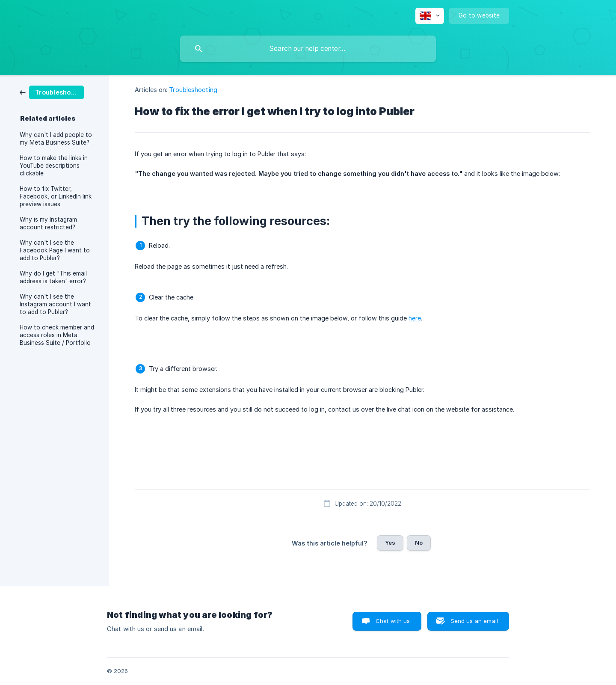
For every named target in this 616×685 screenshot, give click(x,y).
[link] (52, 92)
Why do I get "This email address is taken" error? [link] (53, 277)
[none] (430, 16)
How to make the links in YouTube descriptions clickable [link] (54, 166)
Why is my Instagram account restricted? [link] (48, 223)
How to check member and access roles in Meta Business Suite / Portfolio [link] (57, 335)
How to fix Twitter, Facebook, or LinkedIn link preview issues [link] (56, 196)
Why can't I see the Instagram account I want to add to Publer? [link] (55, 304)
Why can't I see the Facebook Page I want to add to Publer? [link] (55, 250)
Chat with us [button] (393, 621)
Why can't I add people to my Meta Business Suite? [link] (56, 139)
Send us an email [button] (474, 621)
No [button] (419, 543)
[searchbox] (308, 49)
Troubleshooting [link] (193, 90)
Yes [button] (390, 543)
